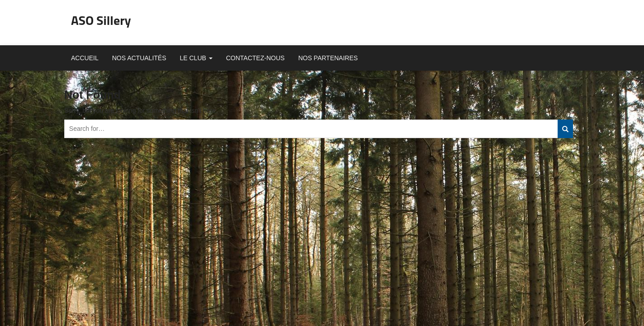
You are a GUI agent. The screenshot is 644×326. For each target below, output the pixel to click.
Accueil (85, 58)
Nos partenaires (328, 58)
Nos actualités (139, 58)
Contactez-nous (256, 58)
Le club (196, 58)
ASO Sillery (101, 20)
